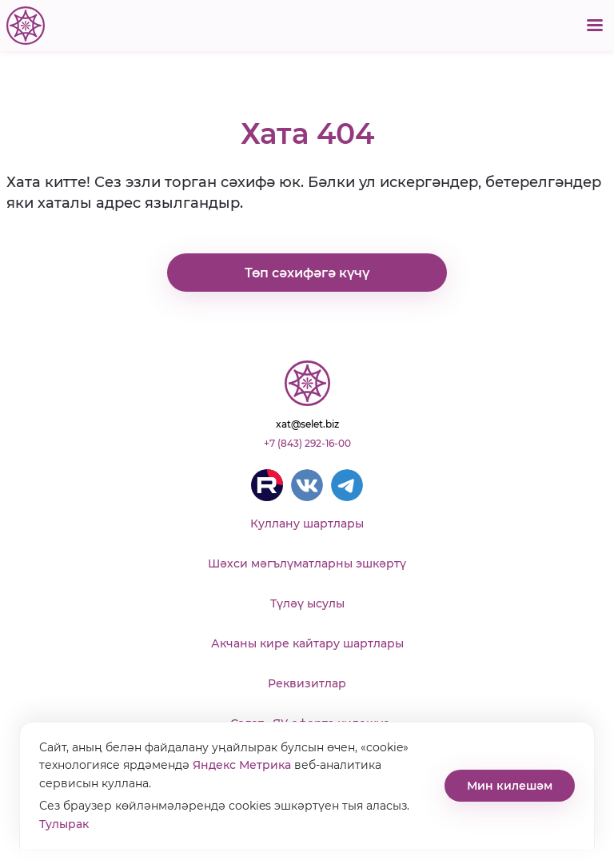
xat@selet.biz (307, 424)
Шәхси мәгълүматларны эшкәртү (307, 563)
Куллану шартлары (307, 524)
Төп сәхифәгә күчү (307, 273)
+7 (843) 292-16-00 (307, 443)
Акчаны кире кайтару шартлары (307, 643)
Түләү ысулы (307, 603)
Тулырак (64, 824)
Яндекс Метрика (242, 765)
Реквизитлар (307, 683)
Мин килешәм (510, 786)
